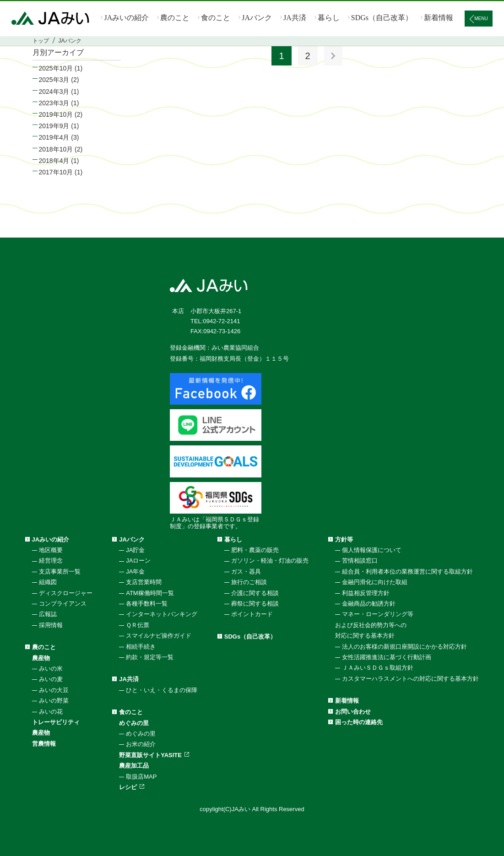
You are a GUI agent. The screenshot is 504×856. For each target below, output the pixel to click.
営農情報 (44, 744)
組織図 (48, 582)
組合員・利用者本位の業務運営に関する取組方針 (407, 572)
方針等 (344, 539)
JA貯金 (135, 550)
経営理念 (51, 561)
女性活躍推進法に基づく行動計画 (387, 657)
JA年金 (135, 572)
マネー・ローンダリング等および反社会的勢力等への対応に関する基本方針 (374, 625)
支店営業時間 (144, 582)
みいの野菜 (54, 701)
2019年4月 (54, 137)
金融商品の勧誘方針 (369, 604)
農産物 (41, 658)
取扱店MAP (141, 777)
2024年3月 (54, 92)
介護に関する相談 (255, 593)
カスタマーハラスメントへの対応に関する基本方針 (410, 679)
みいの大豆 (54, 690)
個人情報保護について (372, 550)
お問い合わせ (353, 712)
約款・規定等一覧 (150, 657)
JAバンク (257, 18)
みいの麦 (51, 679)
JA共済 (295, 18)
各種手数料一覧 (147, 604)
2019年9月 (54, 126)
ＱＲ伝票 (138, 625)
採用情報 (51, 625)
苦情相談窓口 (360, 561)
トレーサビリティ (56, 722)
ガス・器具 (246, 572)
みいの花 (51, 712)
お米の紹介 (141, 744)
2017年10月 (56, 172)
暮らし (329, 18)
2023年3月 (54, 103)
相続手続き (141, 647)
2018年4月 (54, 161)
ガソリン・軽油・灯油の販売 (270, 561)
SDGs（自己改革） (382, 18)
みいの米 (51, 669)
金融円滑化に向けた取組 (375, 582)
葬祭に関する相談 (255, 604)
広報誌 (48, 614)
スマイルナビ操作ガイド (159, 636)
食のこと (216, 18)
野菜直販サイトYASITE (150, 755)
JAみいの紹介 (126, 18)
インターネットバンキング (162, 614)
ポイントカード (252, 614)
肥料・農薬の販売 (255, 550)
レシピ (128, 787)
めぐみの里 (134, 723)
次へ (333, 56)
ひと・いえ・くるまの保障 (162, 690)
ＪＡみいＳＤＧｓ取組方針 (378, 668)
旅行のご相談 (249, 582)
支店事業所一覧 (60, 572)
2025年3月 (54, 80)
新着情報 (439, 18)
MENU (481, 19)
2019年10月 (56, 114)
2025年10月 (56, 68)
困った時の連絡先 (359, 722)
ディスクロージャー (66, 593)
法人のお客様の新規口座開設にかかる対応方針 (404, 647)
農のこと (175, 18)
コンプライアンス (63, 604)
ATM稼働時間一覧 (150, 593)
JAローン (138, 561)
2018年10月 (56, 149)
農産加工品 (134, 766)
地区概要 (51, 550)
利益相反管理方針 (366, 593)
